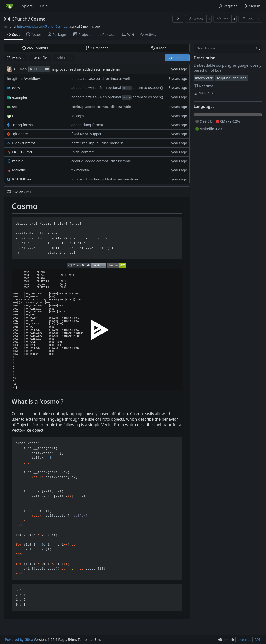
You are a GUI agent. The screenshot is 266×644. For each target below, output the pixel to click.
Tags (159, 48)
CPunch (20, 19)
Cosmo (38, 19)
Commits (35, 48)
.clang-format (23, 125)
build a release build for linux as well (101, 78)
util (15, 116)
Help (44, 6)
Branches (97, 48)
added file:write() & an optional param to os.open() (117, 88)
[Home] (9, 6)
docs (16, 88)
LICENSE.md (22, 152)
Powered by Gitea (19, 639)
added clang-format (87, 125)
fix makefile (81, 170)
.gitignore (20, 134)
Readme (204, 86)
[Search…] (258, 48)
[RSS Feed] (178, 19)
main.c (18, 161)
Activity (148, 34)
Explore (27, 6)
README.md (22, 179)
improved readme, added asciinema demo (86, 69)
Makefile (19, 170)
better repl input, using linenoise (98, 143)
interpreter (204, 78)
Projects (82, 34)
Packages (57, 34)
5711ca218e (39, 69)
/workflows (27, 78)
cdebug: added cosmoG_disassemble (101, 107)
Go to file (40, 58)
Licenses (244, 639)
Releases (107, 34)
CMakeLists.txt (24, 143)
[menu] (226, 640)
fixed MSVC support (87, 134)
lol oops (78, 116)
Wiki (128, 34)
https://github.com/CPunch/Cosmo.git (43, 27)
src (15, 107)
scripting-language (232, 78)
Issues (34, 34)
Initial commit (83, 152)
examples (20, 97)
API (257, 639)
